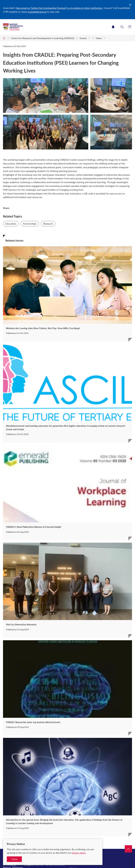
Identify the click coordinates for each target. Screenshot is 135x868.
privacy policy (79, 853)
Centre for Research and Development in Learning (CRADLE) (43, 38)
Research (48, 224)
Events (83, 38)
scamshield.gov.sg (37, 12)
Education (11, 224)
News (99, 38)
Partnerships (30, 224)
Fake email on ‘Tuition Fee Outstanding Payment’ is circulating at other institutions (59, 8)
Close (14, 859)
